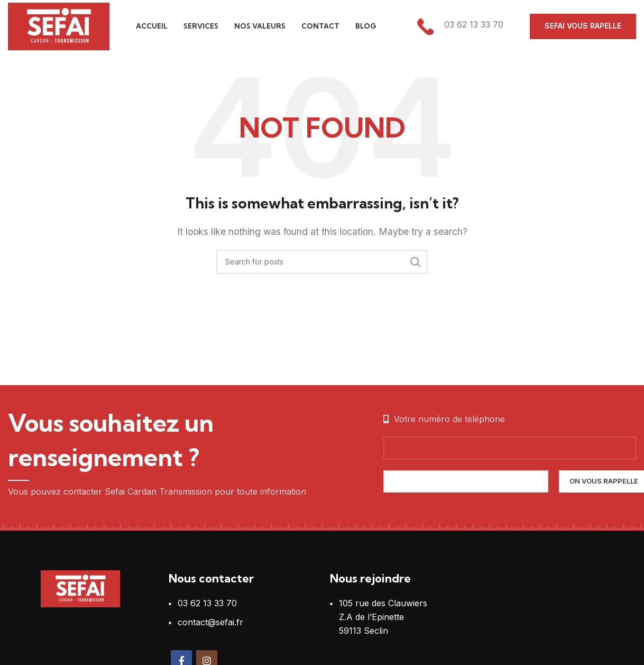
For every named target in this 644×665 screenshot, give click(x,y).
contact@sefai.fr (210, 622)
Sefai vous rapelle (583, 26)
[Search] (322, 262)
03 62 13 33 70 (207, 604)
